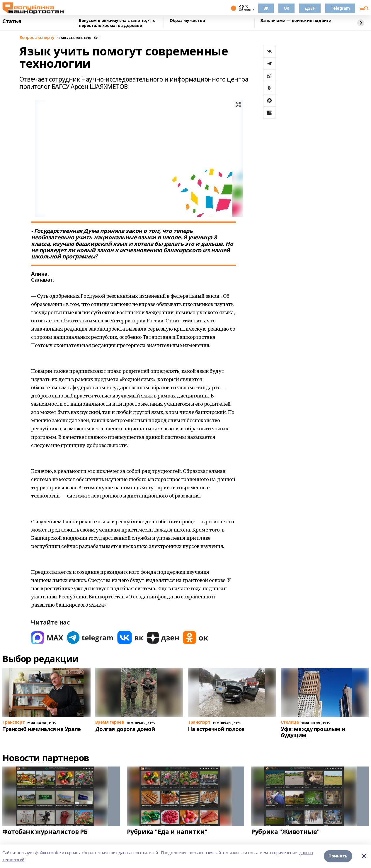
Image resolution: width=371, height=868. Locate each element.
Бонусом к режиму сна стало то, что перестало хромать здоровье (117, 23)
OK (286, 8)
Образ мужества (187, 21)
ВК (266, 8)
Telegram (340, 8)
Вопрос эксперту (37, 38)
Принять (338, 856)
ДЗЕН (310, 8)
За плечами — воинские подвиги (296, 21)
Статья (12, 21)
